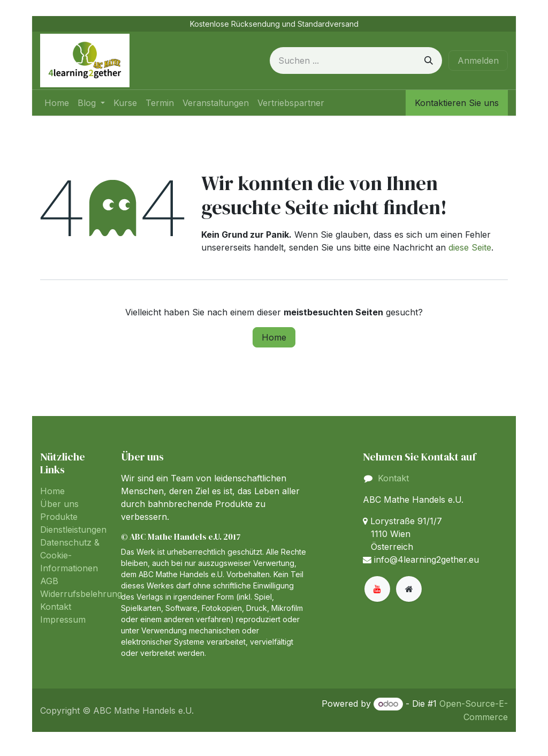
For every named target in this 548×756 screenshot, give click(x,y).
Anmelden (478, 61)
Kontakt (56, 607)
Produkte (59, 517)
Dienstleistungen (73, 530)
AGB (49, 581)
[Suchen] (429, 61)
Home (274, 337)
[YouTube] (377, 589)
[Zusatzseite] (409, 589)
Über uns (59, 504)
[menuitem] (57, 103)
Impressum (63, 619)
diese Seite (470, 247)
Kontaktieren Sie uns (457, 103)
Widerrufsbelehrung (81, 594)
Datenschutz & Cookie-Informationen (70, 555)
